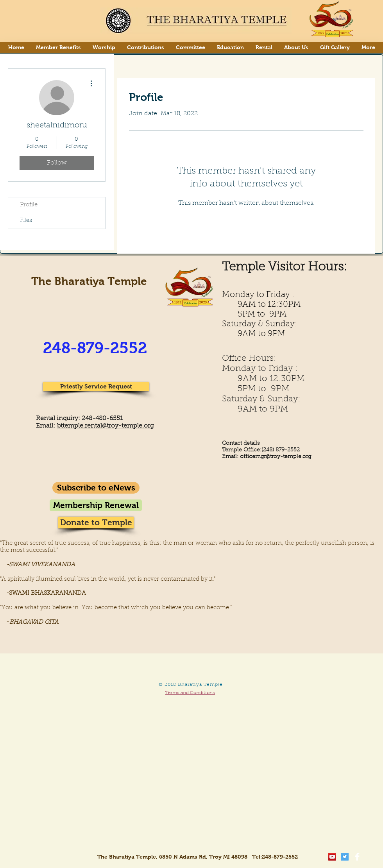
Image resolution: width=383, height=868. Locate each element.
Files (26, 221)
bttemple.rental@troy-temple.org (106, 426)
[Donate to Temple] (96, 523)
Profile (29, 205)
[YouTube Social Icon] (332, 857)
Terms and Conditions (190, 693)
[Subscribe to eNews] (96, 488)
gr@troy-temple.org (286, 457)
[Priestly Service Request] (96, 387)
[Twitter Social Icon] (345, 857)
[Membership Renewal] (96, 505)
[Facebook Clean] (357, 857)
